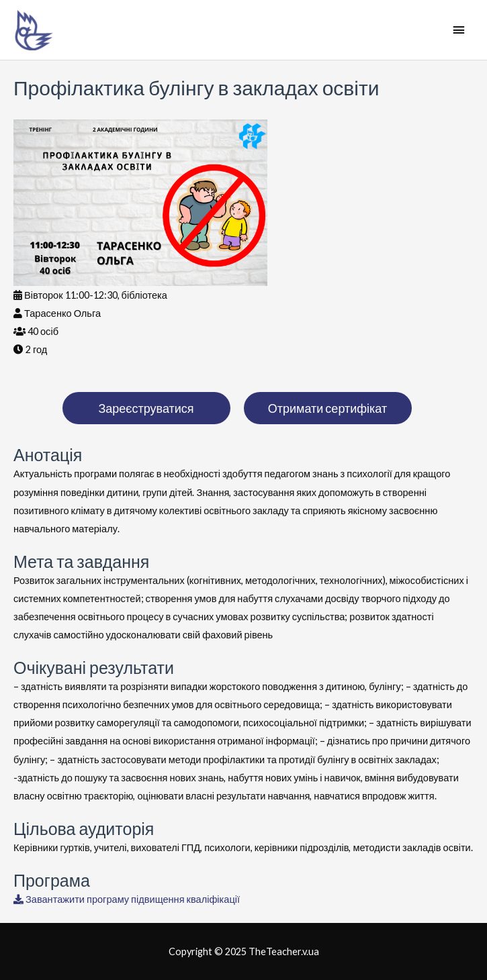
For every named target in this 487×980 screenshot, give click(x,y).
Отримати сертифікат (327, 408)
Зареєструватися (146, 408)
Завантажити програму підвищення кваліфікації (127, 899)
